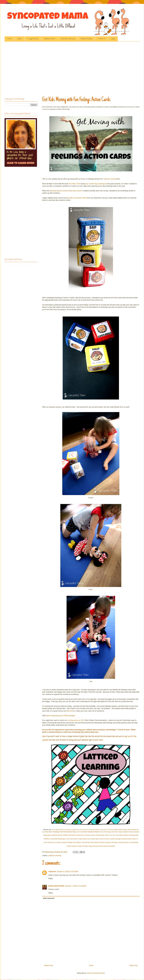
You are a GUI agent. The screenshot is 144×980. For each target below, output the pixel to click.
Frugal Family (33, 39)
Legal (113, 39)
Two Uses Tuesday (52, 832)
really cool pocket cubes (78, 198)
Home (10, 39)
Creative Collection (123, 842)
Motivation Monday (65, 830)
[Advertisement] (24, 70)
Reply (51, 878)
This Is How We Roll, (72, 839)
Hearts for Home (104, 839)
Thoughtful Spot (75, 830)
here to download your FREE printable (61, 716)
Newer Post (48, 965)
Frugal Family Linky (84, 839)
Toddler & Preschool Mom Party (97, 846)
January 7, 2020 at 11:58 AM (75, 886)
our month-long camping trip (96, 184)
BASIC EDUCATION (56, 886)
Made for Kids (100, 830)
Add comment (49, 898)
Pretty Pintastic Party (88, 842)
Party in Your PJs (110, 835)
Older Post (134, 965)
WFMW (65, 835)
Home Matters (77, 842)
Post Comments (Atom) (96, 973)
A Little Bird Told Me (56, 835)
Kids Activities (111, 846)
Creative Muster (100, 835)
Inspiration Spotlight (67, 842)
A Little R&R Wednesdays (58, 839)
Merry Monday (56, 830)
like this (70, 711)
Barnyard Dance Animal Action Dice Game (66, 191)
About (20, 39)
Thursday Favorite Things (128, 839)
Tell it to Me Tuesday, (105, 832)
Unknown (52, 872)
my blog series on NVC (76, 720)
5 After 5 (101, 39)
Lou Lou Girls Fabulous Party (87, 832)
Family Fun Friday (83, 846)
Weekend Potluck (100, 842)
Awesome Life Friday (111, 842)
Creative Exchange (115, 839)
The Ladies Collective (122, 835)
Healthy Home (49, 39)
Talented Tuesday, (128, 832)
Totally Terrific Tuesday (120, 830)
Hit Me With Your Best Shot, (76, 835)
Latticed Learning (68, 39)
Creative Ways (95, 839)
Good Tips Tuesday (117, 832)
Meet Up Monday (109, 830)
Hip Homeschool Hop (68, 832)
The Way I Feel (74, 184)
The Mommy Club (89, 835)
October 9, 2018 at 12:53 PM (68, 872)
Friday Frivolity (86, 39)
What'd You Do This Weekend (88, 830)
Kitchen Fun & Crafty (54, 842)
